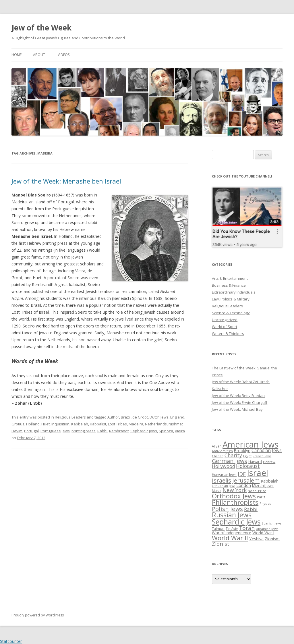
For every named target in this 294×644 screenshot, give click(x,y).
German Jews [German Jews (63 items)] (230, 461)
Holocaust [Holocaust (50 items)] (248, 466)
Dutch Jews (159, 417)
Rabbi (102, 431)
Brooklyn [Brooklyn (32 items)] (242, 451)
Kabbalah (80, 424)
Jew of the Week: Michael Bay (237, 409)
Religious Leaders (70, 417)
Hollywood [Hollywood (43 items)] (223, 466)
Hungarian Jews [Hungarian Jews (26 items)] (224, 475)
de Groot (140, 417)
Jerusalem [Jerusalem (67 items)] (246, 480)
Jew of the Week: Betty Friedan (238, 396)
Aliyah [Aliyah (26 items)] (217, 446)
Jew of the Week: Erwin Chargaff (240, 402)
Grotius (18, 424)
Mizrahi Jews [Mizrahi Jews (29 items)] (263, 485)
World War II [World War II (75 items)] (230, 538)
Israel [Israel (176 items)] (258, 473)
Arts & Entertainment (230, 278)
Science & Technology (231, 313)
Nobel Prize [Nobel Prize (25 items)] (257, 491)
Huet (46, 424)
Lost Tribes (117, 424)
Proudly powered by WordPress (38, 615)
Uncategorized (225, 320)
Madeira (136, 424)
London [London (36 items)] (244, 485)
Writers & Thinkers (228, 333)
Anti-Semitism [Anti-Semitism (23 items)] (222, 451)
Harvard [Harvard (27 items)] (255, 462)
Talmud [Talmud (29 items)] (218, 529)
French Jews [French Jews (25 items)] (262, 456)
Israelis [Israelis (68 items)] (222, 480)
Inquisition (60, 424)
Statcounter (11, 641)
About (39, 55)
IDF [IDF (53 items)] (242, 474)
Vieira (180, 431)
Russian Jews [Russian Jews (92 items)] (232, 515)
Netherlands (156, 424)
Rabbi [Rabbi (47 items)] (251, 509)
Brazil (126, 417)
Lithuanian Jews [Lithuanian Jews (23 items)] (224, 486)
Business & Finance (229, 285)
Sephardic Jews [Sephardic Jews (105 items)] (236, 522)
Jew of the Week (41, 28)
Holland (33, 424)
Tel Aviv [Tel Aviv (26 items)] (232, 529)
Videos (64, 55)
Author (113, 417)
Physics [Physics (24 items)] (265, 503)
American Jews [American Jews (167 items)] (250, 444)
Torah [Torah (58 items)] (247, 528)
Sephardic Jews (144, 431)
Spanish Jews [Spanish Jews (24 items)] (271, 523)
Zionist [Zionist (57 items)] (221, 544)
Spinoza (166, 431)
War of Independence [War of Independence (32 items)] (232, 533)
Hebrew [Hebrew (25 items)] (269, 462)
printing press (84, 431)
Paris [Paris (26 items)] (261, 497)
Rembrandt (119, 431)
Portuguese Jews (55, 431)
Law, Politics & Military (231, 299)
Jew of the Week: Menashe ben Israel (66, 181)
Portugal (31, 431)
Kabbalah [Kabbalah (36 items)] (270, 481)
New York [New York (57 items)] (235, 490)
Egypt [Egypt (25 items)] (247, 456)
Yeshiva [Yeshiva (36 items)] (256, 539)
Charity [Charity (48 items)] (233, 455)
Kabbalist (98, 424)
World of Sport (225, 327)
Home (17, 55)
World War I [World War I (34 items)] (263, 533)
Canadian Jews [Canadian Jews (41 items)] (267, 450)
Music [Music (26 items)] (217, 491)
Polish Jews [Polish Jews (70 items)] (227, 509)
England (177, 417)
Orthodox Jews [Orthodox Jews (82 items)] (234, 496)
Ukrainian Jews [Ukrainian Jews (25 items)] (267, 529)
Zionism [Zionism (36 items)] (272, 539)
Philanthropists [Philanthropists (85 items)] (235, 502)
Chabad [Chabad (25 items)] (218, 456)
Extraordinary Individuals (234, 292)
